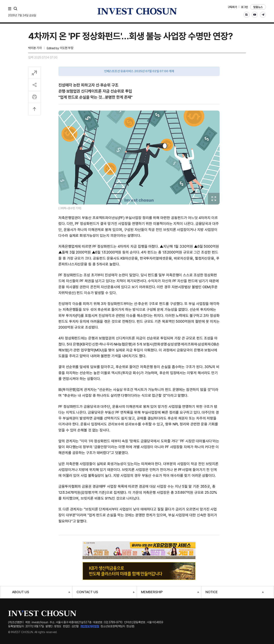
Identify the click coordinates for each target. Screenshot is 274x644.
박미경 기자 (35, 48)
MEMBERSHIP (152, 592)
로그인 (244, 7)
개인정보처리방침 (90, 626)
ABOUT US (21, 592)
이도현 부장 (66, 48)
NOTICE (212, 592)
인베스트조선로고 (137, 11)
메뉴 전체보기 (10, 9)
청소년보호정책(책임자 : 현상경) (117, 626)
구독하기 (232, 7)
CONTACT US (87, 592)
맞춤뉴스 (258, 7)
